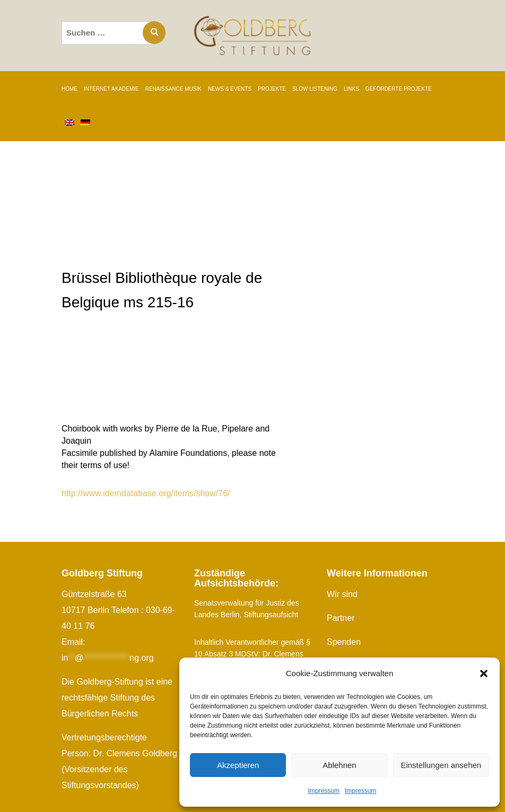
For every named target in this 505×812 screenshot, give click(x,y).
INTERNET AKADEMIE (111, 89)
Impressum (324, 791)
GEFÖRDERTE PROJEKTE (399, 89)
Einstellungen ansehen (441, 765)
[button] (484, 673)
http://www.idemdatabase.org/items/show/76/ (146, 493)
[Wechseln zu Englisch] (69, 124)
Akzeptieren (238, 765)
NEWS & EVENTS (230, 89)
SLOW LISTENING (315, 89)
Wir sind (342, 594)
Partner (341, 618)
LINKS (351, 89)
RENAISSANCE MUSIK (173, 89)
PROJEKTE (272, 89)
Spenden (344, 642)
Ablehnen (339, 765)
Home (69, 89)
